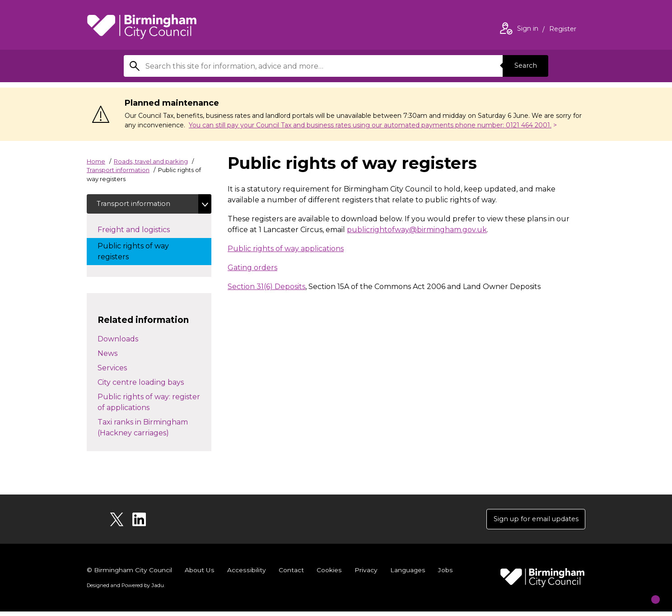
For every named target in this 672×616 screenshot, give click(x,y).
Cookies (328, 574)
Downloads (118, 341)
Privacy (365, 574)
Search (523, 66)
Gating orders (252, 268)
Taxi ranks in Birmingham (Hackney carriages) (143, 430)
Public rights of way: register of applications (149, 404)
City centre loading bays (141, 385)
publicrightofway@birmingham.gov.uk (417, 230)
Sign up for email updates (531, 522)
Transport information (118, 170)
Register (563, 30)
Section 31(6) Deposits (266, 287)
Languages (407, 574)
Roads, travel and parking (151, 161)
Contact (290, 574)
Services (112, 370)
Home (96, 161)
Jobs (444, 574)
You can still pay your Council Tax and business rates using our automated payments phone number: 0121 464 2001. (370, 125)
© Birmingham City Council (130, 574)
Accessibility (246, 574)
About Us (200, 574)
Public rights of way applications (286, 249)
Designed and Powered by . (125, 589)
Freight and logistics (143, 231)
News (107, 356)
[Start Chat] (647, 591)
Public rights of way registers (133, 254)
